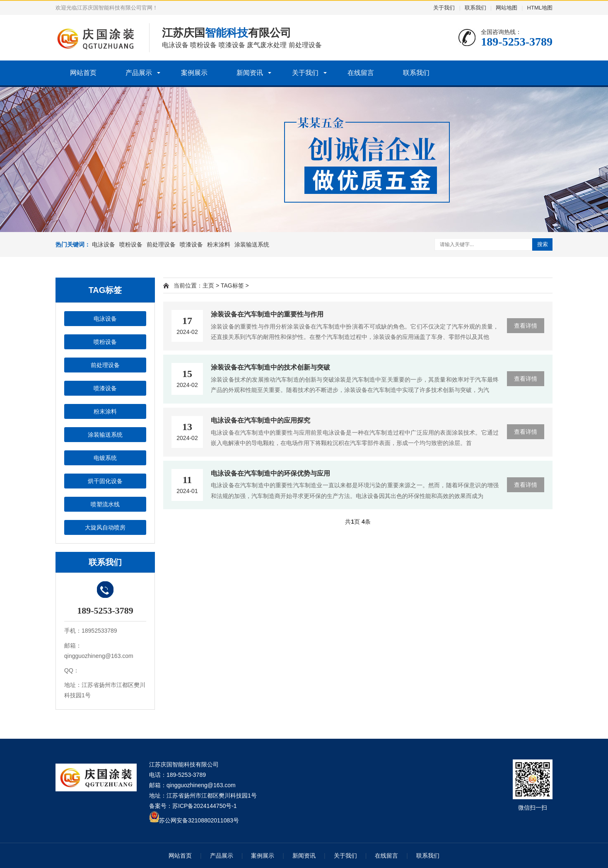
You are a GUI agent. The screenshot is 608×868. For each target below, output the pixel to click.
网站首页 (83, 73)
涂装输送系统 (252, 244)
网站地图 (507, 8)
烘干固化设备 (105, 481)
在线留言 (361, 73)
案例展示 (194, 73)
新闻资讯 (250, 73)
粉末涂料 (219, 244)
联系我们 (475, 8)
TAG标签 (232, 285)
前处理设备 (161, 244)
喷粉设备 (131, 244)
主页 (208, 285)
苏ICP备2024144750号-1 (205, 806)
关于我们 (444, 8)
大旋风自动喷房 (105, 527)
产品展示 (139, 73)
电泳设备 (104, 244)
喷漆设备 (191, 244)
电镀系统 (105, 458)
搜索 (543, 244)
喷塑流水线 (105, 504)
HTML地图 (540, 8)
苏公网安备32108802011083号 (199, 820)
